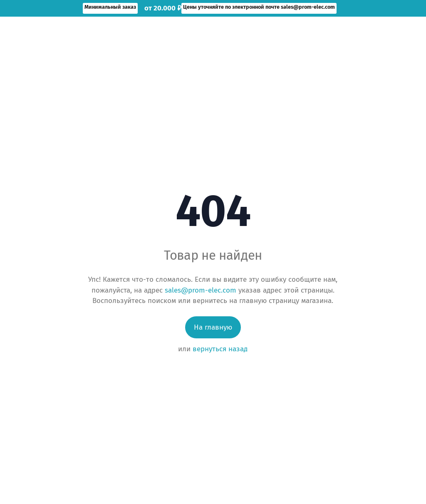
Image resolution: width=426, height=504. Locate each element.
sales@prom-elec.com (201, 290)
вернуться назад (220, 349)
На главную (213, 327)
